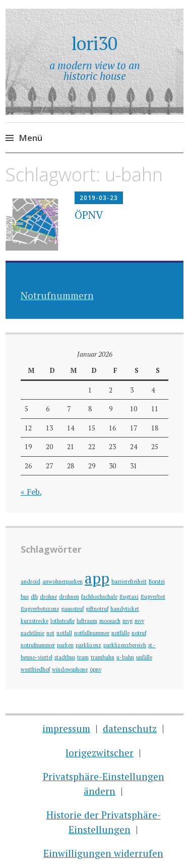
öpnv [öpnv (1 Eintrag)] (96, 669)
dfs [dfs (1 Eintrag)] (34, 597)
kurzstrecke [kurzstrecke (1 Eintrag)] (35, 621)
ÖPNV (89, 215)
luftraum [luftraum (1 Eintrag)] (87, 621)
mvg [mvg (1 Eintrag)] (128, 621)
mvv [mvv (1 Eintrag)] (139, 621)
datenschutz (130, 728)
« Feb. (31, 492)
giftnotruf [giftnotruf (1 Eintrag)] (97, 609)
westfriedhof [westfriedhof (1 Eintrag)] (35, 669)
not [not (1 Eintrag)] (50, 633)
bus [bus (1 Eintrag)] (25, 597)
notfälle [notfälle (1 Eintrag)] (120, 633)
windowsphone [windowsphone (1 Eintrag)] (70, 669)
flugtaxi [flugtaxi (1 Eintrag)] (129, 597)
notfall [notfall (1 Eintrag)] (64, 633)
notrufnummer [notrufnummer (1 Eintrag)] (38, 645)
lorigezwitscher (100, 753)
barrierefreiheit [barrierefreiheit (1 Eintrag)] (129, 582)
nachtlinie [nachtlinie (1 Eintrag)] (33, 633)
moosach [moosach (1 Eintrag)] (110, 621)
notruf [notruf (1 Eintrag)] (139, 633)
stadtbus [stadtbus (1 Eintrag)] (65, 657)
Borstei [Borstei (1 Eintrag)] (157, 582)
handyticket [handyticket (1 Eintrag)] (125, 609)
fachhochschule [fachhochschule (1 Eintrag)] (99, 597)
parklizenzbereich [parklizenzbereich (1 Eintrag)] (125, 645)
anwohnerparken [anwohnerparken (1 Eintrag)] (62, 582)
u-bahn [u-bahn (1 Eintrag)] (125, 657)
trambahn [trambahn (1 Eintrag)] (103, 657)
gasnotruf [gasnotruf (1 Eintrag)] (72, 609)
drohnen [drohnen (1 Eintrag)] (69, 597)
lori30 (94, 43)
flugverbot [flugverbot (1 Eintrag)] (153, 597)
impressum (66, 728)
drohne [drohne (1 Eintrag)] (48, 597)
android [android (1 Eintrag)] (30, 582)
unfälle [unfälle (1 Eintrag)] (144, 657)
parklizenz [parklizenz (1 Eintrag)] (88, 645)
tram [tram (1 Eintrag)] (83, 657)
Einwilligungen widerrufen (103, 853)
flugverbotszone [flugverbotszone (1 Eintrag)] (40, 609)
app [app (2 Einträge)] (97, 578)
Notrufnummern (57, 295)
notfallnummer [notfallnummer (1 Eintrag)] (92, 633)
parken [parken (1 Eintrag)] (65, 645)
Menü (30, 138)
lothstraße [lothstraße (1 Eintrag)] (62, 621)
